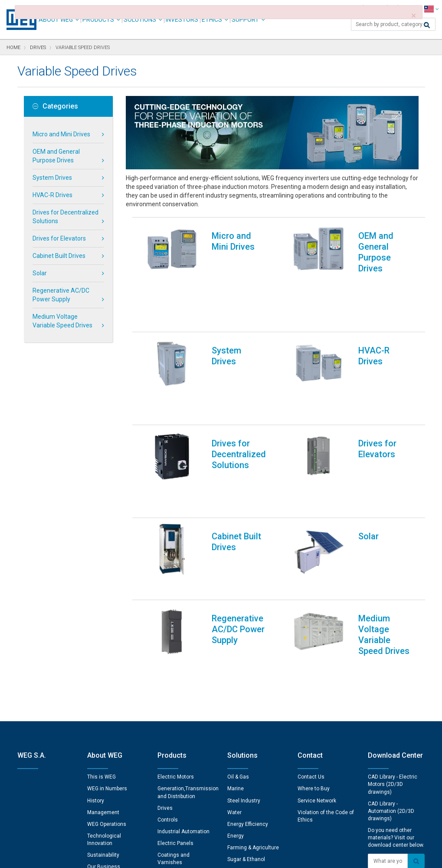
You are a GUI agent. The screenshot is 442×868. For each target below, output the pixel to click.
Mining (235, 686)
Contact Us (311, 592)
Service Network (317, 616)
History (96, 616)
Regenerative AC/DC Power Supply (61, 295)
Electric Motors (176, 592)
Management (103, 628)
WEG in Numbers (107, 604)
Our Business (104, 682)
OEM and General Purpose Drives (56, 156)
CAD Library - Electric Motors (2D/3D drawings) (393, 600)
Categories (55, 106)
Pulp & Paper (242, 699)
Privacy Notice (116, 855)
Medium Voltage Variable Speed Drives (62, 321)
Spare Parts (171, 690)
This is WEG (101, 592)
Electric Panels (175, 659)
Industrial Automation (183, 647)
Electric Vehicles (248, 710)
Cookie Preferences (229, 829)
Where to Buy (314, 604)
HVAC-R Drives (52, 195)
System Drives (52, 178)
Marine (236, 604)
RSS (244, 855)
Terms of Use (214, 855)
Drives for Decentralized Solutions (65, 217)
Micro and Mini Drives (61, 134)
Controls (168, 635)
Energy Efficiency (248, 640)
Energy (236, 651)
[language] (431, 9)
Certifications (103, 694)
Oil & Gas (238, 592)
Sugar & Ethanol (246, 675)
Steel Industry (244, 616)
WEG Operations (107, 640)
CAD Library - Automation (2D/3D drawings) (391, 627)
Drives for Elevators (59, 238)
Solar (40, 273)
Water (234, 628)
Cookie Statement (166, 855)
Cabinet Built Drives (59, 256)
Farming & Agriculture (253, 663)
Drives (165, 624)
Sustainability (103, 670)
